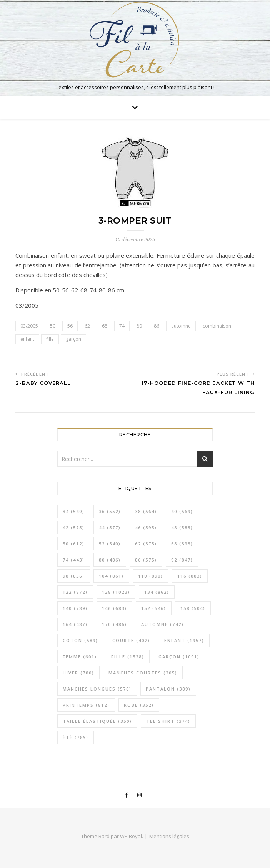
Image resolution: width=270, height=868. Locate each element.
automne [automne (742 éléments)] (162, 624)
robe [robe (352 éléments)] (139, 705)
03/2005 (29, 326)
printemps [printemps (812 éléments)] (86, 705)
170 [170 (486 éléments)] (114, 624)
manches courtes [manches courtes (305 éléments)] (143, 673)
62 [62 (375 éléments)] (146, 544)
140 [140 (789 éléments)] (75, 608)
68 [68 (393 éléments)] (182, 544)
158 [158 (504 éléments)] (193, 608)
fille (50, 339)
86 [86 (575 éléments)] (146, 560)
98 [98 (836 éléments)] (74, 576)
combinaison (217, 326)
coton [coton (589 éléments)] (80, 640)
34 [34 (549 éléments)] (74, 511)
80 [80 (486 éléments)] (110, 560)
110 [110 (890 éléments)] (151, 576)
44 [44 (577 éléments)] (110, 528)
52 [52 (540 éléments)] (110, 544)
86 (157, 326)
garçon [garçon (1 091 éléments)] (179, 657)
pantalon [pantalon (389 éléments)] (168, 689)
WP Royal (131, 836)
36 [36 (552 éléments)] (110, 511)
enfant (27, 339)
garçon (73, 339)
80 (139, 326)
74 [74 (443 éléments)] (74, 560)
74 (122, 326)
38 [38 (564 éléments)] (146, 511)
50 (53, 326)
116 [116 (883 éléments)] (190, 576)
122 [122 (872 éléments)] (75, 592)
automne (181, 326)
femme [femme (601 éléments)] (80, 657)
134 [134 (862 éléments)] (157, 592)
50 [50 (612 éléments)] (74, 544)
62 (87, 326)
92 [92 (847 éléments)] (182, 560)
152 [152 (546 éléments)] (154, 608)
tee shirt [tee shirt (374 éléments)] (168, 721)
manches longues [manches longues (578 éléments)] (97, 689)
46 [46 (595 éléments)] (146, 528)
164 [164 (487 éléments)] (75, 624)
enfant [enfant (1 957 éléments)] (184, 640)
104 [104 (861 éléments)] (111, 576)
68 (105, 326)
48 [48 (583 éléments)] (182, 528)
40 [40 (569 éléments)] (182, 511)
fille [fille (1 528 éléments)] (128, 657)
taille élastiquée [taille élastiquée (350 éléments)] (97, 721)
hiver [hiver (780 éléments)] (78, 673)
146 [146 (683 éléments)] (114, 608)
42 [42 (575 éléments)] (74, 528)
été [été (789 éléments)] (76, 737)
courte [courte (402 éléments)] (131, 640)
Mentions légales (169, 836)
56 (70, 326)
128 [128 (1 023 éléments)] (116, 592)
